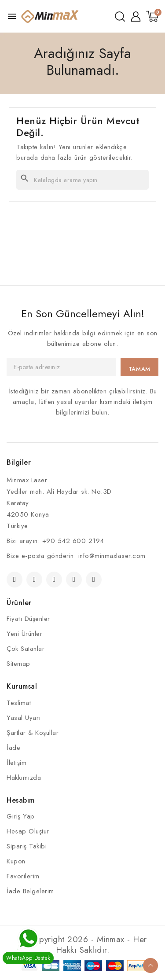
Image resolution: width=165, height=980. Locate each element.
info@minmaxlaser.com (112, 556)
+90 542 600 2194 (73, 541)
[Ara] (82, 180)
